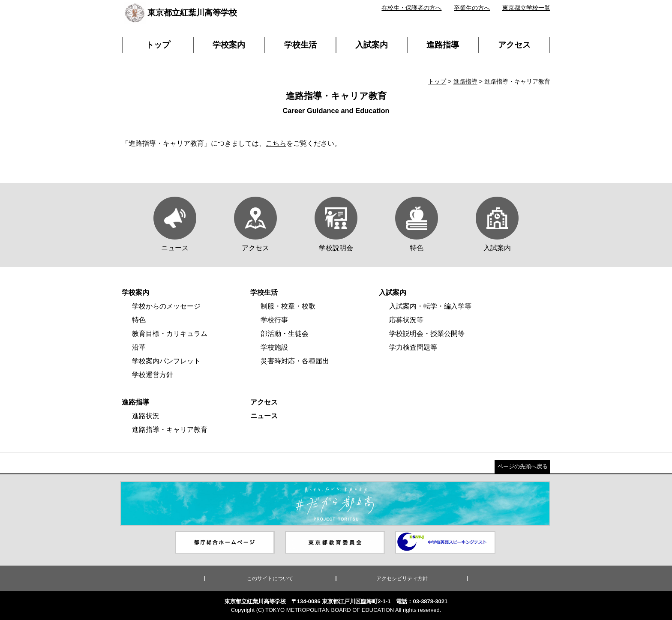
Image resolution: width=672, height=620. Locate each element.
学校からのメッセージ (166, 306)
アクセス (514, 45)
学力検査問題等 (413, 347)
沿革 (139, 347)
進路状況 (146, 416)
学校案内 (229, 45)
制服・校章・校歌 (288, 306)
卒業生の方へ (472, 8)
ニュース (264, 416)
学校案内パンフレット (166, 361)
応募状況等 (406, 320)
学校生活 (300, 45)
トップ (158, 45)
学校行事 (274, 320)
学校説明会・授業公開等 (427, 334)
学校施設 (274, 347)
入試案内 (372, 45)
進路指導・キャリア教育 (170, 430)
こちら (276, 143)
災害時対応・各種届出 (295, 361)
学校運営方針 (153, 375)
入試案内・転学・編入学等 (430, 306)
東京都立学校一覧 (526, 8)
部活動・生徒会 (285, 334)
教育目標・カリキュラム (170, 334)
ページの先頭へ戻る (523, 466)
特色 (139, 320)
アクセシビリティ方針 (402, 578)
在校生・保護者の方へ (411, 8)
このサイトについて (270, 578)
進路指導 (443, 45)
